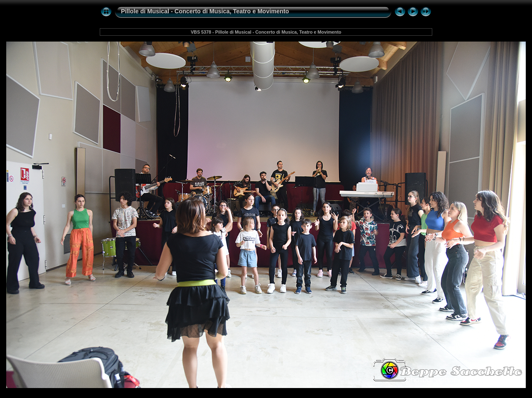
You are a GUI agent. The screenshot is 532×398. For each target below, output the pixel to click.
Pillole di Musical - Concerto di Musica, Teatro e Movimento (205, 11)
